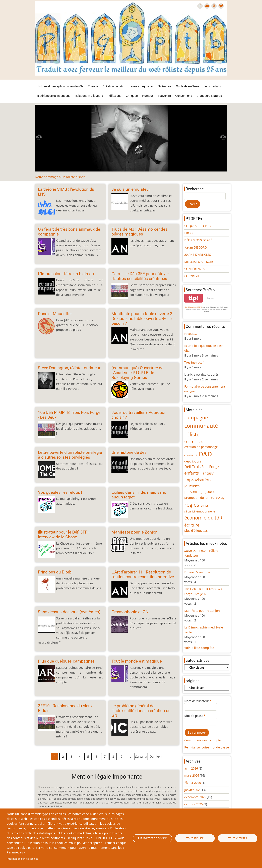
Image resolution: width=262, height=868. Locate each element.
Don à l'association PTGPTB (194, 307)
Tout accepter (238, 838)
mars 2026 (192, 775)
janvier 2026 (193, 790)
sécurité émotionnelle (200, 511)
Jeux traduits (212, 86)
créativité (191, 455)
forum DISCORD (195, 247)
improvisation (198, 480)
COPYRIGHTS (193, 276)
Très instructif (194, 362)
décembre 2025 (195, 797)
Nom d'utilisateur (197, 701)
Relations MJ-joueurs (89, 96)
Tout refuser (195, 838)
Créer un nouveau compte (203, 740)
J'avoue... (191, 334)
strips (205, 505)
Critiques (132, 96)
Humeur (148, 96)
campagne (196, 417)
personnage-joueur (201, 491)
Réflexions (114, 96)
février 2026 (193, 783)
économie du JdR (203, 518)
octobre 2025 (193, 804)
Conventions (184, 96)
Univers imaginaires (141, 86)
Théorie (93, 86)
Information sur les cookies (22, 859)
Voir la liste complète (199, 648)
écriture (192, 525)
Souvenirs (164, 96)
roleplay (218, 497)
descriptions (193, 461)
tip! (193, 298)
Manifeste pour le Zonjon (202, 611)
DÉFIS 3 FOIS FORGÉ (198, 240)
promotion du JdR (197, 498)
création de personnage (201, 447)
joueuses (192, 486)
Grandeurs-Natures (209, 96)
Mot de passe (194, 716)
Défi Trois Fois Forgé (202, 467)
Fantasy (207, 473)
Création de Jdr (113, 86)
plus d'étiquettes (196, 531)
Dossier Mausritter (197, 572)
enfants (192, 473)
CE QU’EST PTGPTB (198, 226)
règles (192, 504)
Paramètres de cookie (152, 838)
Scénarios (165, 86)
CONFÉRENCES (195, 269)
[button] (39, 137)
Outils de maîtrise (187, 86)
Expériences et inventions (53, 96)
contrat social (196, 442)
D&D (205, 454)
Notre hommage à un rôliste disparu (61, 177)
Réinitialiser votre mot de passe (207, 747)
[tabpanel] (131, 142)
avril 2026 (191, 768)
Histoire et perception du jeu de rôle (60, 86)
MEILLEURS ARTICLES (199, 262)
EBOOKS (190, 233)
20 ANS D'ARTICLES (198, 255)
